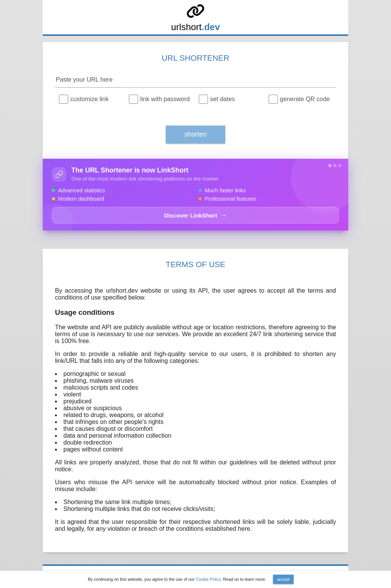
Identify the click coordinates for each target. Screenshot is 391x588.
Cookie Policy (208, 579)
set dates (222, 99)
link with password (165, 99)
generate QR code (305, 99)
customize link (89, 99)
